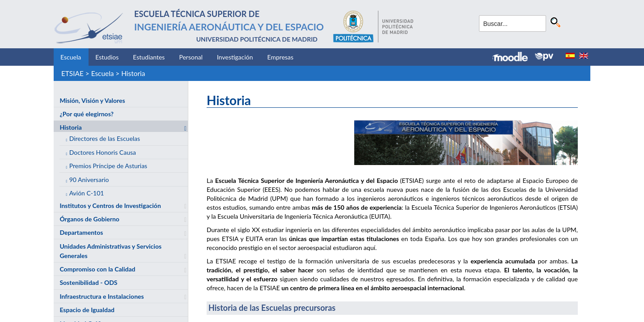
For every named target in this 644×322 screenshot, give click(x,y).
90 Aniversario (89, 180)
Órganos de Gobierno (89, 219)
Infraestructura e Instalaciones (102, 296)
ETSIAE (72, 73)
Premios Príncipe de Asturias (108, 166)
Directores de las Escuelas (105, 138)
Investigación (235, 57)
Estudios (107, 57)
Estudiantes (149, 57)
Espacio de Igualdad (87, 310)
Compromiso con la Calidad (97, 269)
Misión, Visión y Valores (92, 100)
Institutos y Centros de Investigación (110, 205)
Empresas (281, 57)
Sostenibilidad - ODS (88, 282)
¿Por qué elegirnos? (87, 114)
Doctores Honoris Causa (103, 152)
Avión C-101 (87, 193)
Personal (191, 57)
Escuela (71, 57)
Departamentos (81, 232)
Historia (133, 73)
